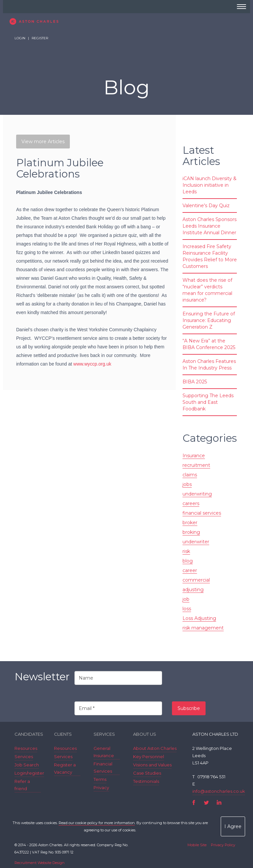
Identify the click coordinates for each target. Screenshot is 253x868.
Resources (26, 748)
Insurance (194, 456)
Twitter (206, 803)
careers (191, 503)
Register (40, 38)
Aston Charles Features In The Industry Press (209, 365)
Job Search (27, 765)
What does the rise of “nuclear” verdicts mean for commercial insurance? (207, 290)
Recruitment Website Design (40, 863)
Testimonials (146, 781)
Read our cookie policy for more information (97, 823)
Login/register (29, 773)
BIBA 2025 (195, 382)
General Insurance (104, 752)
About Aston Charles (155, 748)
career (190, 570)
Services (24, 756)
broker (190, 523)
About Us (145, 734)
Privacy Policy (223, 845)
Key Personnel (149, 756)
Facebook (194, 803)
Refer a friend (22, 785)
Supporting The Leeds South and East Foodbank (208, 402)
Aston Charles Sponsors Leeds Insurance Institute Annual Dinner (210, 226)
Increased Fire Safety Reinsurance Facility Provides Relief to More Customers (210, 256)
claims (190, 475)
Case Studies (147, 773)
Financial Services (103, 767)
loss (187, 609)
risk (186, 551)
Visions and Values (152, 765)
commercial (196, 580)
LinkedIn (219, 803)
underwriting (197, 494)
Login (20, 38)
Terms (100, 779)
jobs (187, 484)
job (186, 599)
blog (188, 561)
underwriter (196, 542)
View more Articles (43, 142)
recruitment (196, 465)
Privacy (101, 788)
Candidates (29, 734)
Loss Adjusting (199, 618)
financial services (202, 513)
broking (191, 532)
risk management (203, 628)
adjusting (193, 590)
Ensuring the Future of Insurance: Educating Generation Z (209, 320)
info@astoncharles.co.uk (219, 791)
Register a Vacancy (65, 768)
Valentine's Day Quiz (206, 206)
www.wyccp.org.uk (92, 364)
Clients (63, 734)
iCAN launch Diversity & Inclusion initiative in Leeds (210, 185)
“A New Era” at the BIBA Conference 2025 (209, 344)
